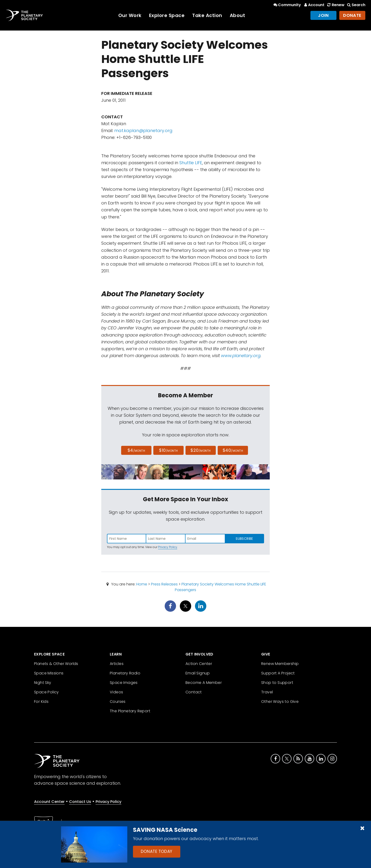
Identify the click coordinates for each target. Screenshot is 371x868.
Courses (118, 702)
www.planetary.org (241, 356)
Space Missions (49, 673)
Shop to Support (277, 683)
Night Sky (43, 683)
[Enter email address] (205, 539)
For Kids (41, 702)
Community (287, 5)
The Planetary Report (130, 711)
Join (323, 15)
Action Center (199, 664)
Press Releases (164, 584)
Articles (117, 664)
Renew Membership (280, 664)
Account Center (49, 802)
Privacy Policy (168, 547)
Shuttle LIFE (191, 163)
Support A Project (278, 673)
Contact (194, 692)
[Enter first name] (127, 539)
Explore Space (167, 15)
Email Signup (198, 673)
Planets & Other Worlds (56, 664)
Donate (352, 15)
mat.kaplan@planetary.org (143, 131)
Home (142, 584)
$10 (168, 450)
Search (356, 5)
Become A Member (204, 683)
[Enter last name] (166, 539)
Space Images (124, 683)
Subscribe (244, 539)
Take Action (207, 15)
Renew (335, 5)
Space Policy (46, 692)
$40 (233, 450)
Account (314, 5)
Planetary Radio (125, 673)
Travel (267, 692)
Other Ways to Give (280, 702)
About (238, 15)
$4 (136, 450)
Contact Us (80, 802)
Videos (116, 692)
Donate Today (157, 851)
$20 (201, 450)
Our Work (130, 15)
